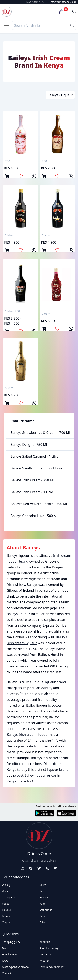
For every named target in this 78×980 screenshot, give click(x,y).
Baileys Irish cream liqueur (28, 735)
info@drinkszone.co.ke (63, 2)
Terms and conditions (52, 967)
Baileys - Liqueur (60, 95)
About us (45, 942)
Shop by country (49, 948)
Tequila (6, 916)
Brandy (44, 897)
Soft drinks (46, 910)
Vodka (6, 904)
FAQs (5, 961)
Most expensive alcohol (16, 967)
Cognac (6, 922)
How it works (10, 954)
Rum (42, 904)
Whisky (6, 885)
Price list (44, 961)
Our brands (46, 954)
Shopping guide (11, 942)
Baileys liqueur (18, 614)
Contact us (8, 973)
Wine (5, 891)
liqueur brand (55, 682)
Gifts (42, 916)
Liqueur (7, 910)
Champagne (9, 897)
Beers (43, 885)
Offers (43, 922)
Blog (5, 948)
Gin (41, 891)
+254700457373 (35, 2)
